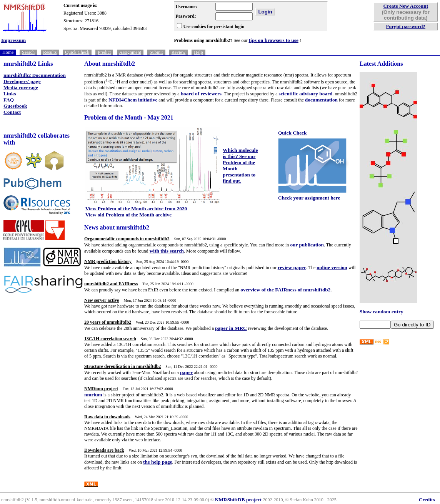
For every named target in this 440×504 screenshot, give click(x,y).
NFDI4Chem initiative (133, 100)
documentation (321, 100)
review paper (292, 267)
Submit (156, 52)
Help (198, 52)
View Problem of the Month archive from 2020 (136, 209)
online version (332, 267)
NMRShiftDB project (238, 500)
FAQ (9, 100)
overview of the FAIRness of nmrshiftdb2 (285, 290)
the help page (158, 462)
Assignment (130, 52)
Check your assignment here (309, 198)
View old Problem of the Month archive (128, 215)
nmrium (93, 395)
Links (10, 94)
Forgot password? (406, 26)
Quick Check (77, 52)
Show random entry (381, 312)
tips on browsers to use (274, 40)
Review (179, 52)
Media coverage (21, 87)
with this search (167, 251)
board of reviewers (201, 94)
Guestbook (15, 106)
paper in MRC (231, 328)
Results (50, 52)
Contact (12, 112)
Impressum (13, 40)
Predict (104, 52)
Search (28, 52)
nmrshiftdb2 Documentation (35, 75)
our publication (307, 245)
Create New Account (406, 6)
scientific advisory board (305, 94)
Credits (427, 500)
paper (186, 372)
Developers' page (22, 81)
